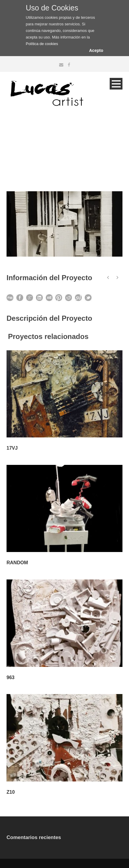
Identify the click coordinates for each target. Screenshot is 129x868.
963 (11, 677)
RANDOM (17, 563)
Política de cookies (42, 44)
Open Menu (116, 84)
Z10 (11, 792)
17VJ (12, 448)
